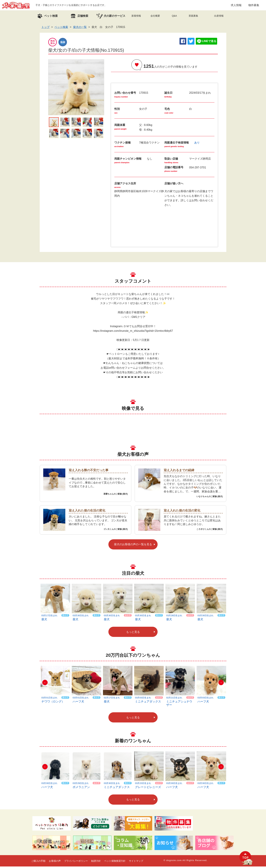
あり (197, 144)
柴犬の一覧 (80, 29)
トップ (45, 29)
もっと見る (133, 633)
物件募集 (254, 6)
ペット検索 (61, 29)
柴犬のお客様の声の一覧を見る (133, 546)
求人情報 (236, 6)
